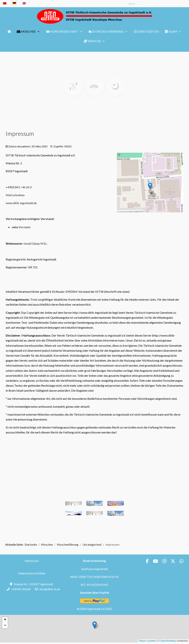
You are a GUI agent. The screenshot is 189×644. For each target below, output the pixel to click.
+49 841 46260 (21, 589)
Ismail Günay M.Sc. (36, 243)
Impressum (32, 561)
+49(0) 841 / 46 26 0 (19, 187)
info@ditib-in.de (50, 589)
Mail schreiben (15, 195)
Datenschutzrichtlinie (31, 573)
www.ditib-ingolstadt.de (21, 203)
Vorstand (24, 227)
